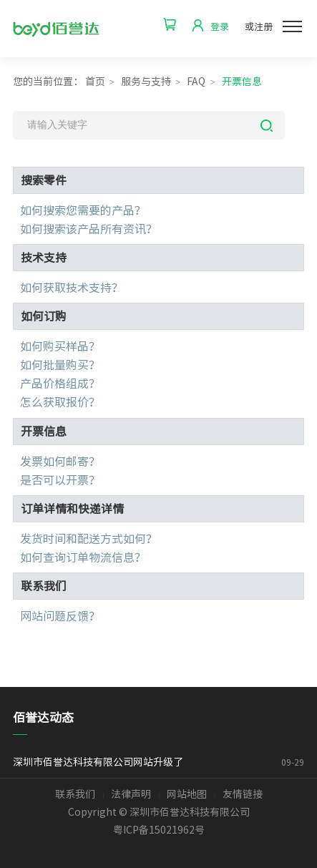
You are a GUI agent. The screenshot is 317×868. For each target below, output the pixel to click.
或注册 (259, 27)
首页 (95, 82)
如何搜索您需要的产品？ (83, 210)
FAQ (196, 82)
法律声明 (131, 794)
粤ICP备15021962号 (159, 830)
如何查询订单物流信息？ (83, 557)
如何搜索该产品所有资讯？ (89, 229)
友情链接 (243, 794)
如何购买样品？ (60, 346)
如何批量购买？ (60, 365)
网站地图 (187, 794)
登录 (220, 27)
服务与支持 (146, 82)
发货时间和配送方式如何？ (89, 539)
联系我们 (75, 794)
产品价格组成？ (60, 384)
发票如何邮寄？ (60, 462)
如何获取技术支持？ (72, 288)
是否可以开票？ (60, 480)
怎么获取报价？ (60, 402)
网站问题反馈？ (60, 616)
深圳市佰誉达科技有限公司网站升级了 (123, 762)
